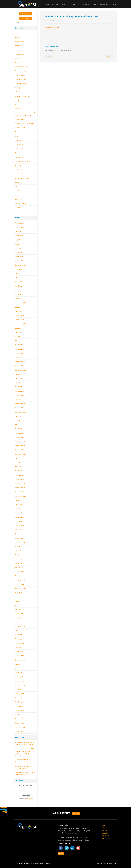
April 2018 (19, 513)
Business (18, 63)
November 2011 (20, 719)
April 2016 (19, 605)
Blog (96, 4)
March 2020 (19, 429)
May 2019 (18, 463)
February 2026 (20, 223)
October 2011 (19, 723)
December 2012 (20, 685)
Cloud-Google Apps (21, 79)
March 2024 (19, 286)
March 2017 (19, 563)
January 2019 (20, 479)
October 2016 (19, 584)
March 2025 (19, 252)
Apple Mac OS (20, 54)
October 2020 (19, 408)
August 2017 (19, 547)
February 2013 (20, 677)
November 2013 (20, 652)
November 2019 (20, 446)
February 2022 (20, 349)
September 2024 (20, 265)
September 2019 (20, 454)
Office (17, 136)
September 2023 (20, 303)
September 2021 (20, 370)
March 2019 (19, 471)
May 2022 (18, 336)
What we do (106, 830)
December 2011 (20, 715)
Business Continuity (22, 67)
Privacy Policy (113, 863)
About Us (55, 4)
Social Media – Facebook (23, 161)
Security (18, 153)
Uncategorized (20, 170)
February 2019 (20, 475)
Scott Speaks (19, 149)
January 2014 (20, 643)
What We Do (66, 4)
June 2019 (19, 458)
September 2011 (20, 727)
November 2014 (20, 626)
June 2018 (19, 505)
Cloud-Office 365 (20, 84)
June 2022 (19, 332)
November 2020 (20, 404)
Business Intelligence (22, 71)
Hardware (18, 105)
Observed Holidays (83, 840)
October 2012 (19, 694)
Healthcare (19, 109)
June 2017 (19, 551)
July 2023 (18, 307)
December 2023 (20, 290)
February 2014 (20, 639)
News (17, 132)
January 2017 (20, 572)
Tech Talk (18, 166)
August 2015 (19, 618)
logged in (56, 51)
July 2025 (18, 240)
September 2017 (20, 542)
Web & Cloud (19, 199)
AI (16, 33)
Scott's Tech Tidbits (26, 18)
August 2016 (19, 593)
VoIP (17, 187)
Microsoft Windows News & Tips (25, 124)
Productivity (19, 145)
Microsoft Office (20, 119)
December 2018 (20, 484)
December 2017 (20, 530)
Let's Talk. (76, 814)
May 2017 (18, 555)
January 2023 (20, 315)
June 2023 (19, 311)
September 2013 (20, 660)
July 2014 (18, 631)
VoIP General (19, 191)
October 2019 (19, 450)
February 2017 (20, 568)
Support (77, 4)
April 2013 (19, 668)
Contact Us (104, 4)
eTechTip (18, 92)
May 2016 (18, 601)
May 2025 (18, 244)
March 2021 (19, 387)
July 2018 (18, 500)
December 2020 (20, 400)
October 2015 (19, 614)
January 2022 (20, 353)
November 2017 (20, 534)
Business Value (20, 75)
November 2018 (20, 488)
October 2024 (19, 261)
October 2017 (19, 538)
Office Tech (19, 140)
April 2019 (19, 467)
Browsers (18, 58)
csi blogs (18, 88)
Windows (18, 208)
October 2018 (19, 492)
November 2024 (20, 257)
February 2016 (20, 610)
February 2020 (20, 433)
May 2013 (18, 664)
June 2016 (19, 597)
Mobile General (20, 128)
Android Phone (20, 42)
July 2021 (18, 374)
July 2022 (18, 328)
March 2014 (19, 635)
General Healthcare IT (22, 96)
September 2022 (20, 324)
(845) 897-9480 (74, 831)
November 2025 (20, 236)
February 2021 (20, 391)
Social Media (19, 157)
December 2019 (20, 442)
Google (17, 100)
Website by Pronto (102, 863)
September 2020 (20, 412)
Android (18, 37)
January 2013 (20, 681)
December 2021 (20, 358)
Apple (17, 50)
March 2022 (19, 345)
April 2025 (19, 248)
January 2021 (20, 395)
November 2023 (20, 294)
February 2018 (20, 521)
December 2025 (20, 231)
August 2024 (19, 269)
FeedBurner (30, 799)
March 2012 (19, 702)
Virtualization (19, 174)
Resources (87, 4)
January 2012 (20, 710)
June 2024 (19, 278)
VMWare (18, 182)
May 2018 (18, 509)
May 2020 (18, 421)
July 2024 (18, 273)
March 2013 (19, 673)
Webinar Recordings (26, 14)
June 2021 (19, 379)
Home (47, 4)
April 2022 (19, 341)
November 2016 (20, 580)
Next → (109, 56)
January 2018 (20, 526)
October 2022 (19, 320)
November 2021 (20, 362)
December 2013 (20, 647)
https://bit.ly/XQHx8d (52, 27)
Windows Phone (20, 212)
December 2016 (20, 576)
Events (61, 854)
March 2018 (19, 517)
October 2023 (19, 299)
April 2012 (19, 698)
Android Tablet (20, 46)
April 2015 (19, 622)
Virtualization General (22, 178)
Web (17, 195)
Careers (113, 4)
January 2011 (20, 731)
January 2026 (20, 227)
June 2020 (19, 416)
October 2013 (19, 656)
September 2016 (20, 589)
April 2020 (19, 425)
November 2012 (20, 689)
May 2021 (18, 383)
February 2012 (20, 706)
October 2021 (19, 366)
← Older (49, 56)
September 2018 (20, 496)
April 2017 (19, 559)
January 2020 (20, 437)
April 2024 (19, 282)
